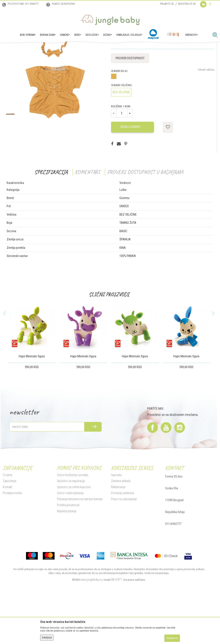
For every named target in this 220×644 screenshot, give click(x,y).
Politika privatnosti (68, 549)
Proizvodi (23, 49)
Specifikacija (51, 215)
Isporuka (116, 518)
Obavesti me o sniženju (202, 81)
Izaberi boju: (119, 114)
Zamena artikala (120, 524)
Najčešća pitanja (66, 555)
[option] (31, 389)
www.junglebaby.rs (91, 623)
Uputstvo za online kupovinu (73, 530)
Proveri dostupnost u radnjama (145, 215)
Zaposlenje (9, 524)
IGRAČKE (36, 49)
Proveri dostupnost (130, 102)
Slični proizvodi (108, 338)
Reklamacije (118, 530)
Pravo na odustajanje (123, 543)
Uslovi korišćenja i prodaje (72, 518)
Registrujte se (187, 4)
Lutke (66, 49)
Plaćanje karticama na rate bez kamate (79, 543)
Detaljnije (47, 638)
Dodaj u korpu (130, 170)
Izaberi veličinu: (121, 129)
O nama (7, 518)
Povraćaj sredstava (122, 537)
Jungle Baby (9, 49)
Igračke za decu (52, 49)
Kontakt (7, 530)
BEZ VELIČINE (121, 136)
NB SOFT (116, 623)
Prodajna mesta (12, 537)
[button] (217, 35)
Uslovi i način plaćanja (70, 537)
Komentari (87, 215)
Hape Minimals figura (31, 400)
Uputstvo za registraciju (70, 524)
